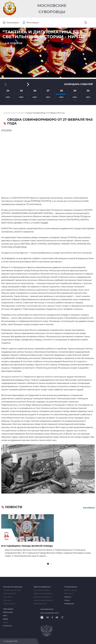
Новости (68, 597)
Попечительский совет (12, 590)
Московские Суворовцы (52, 9)
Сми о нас (7, 600)
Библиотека (8, 612)
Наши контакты (9, 604)
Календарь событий (78, 84)
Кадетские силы (40, 604)
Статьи (67, 600)
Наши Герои (8, 597)
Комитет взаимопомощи (43, 600)
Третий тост (69, 594)
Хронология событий (42, 590)
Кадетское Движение (42, 587)
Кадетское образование (43, 594)
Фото (5, 616)
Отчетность (8, 626)
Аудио (6, 622)
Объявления (69, 604)
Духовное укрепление (42, 597)
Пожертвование (71, 587)
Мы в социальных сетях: (50, 613)
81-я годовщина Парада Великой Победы (27, 546)
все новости (89, 507)
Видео (6, 619)
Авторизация (13, 23)
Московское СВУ (10, 594)
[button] (48, 72)
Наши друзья (8, 609)
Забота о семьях (71, 590)
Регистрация (32, 23)
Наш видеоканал (47, 609)
